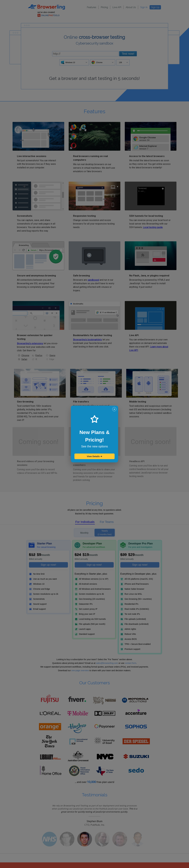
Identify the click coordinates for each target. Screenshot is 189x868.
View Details (94, 456)
